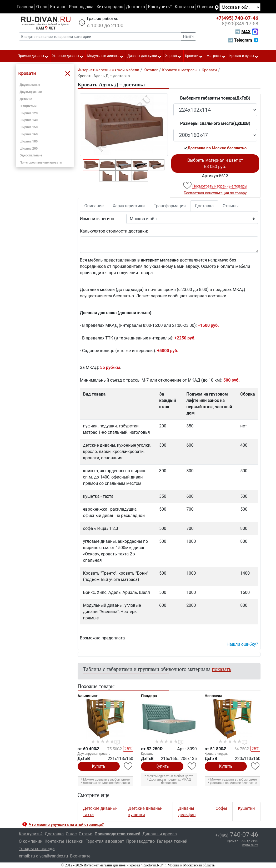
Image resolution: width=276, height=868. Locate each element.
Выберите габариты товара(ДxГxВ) (215, 98)
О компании (31, 841)
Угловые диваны (68, 56)
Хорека (173, 56)
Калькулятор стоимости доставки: (114, 231)
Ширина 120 (29, 113)
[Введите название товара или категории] (100, 36)
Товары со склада (37, 849)
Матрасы (216, 56)
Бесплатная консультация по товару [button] (215, 193)
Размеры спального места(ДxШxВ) (215, 123)
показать (222, 669)
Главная (25, 7)
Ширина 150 (29, 127)
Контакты (184, 7)
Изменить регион (97, 219)
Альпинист (88, 696)
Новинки (75, 841)
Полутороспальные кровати (41, 162)
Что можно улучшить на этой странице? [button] (66, 825)
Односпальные (31, 155)
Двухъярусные (31, 92)
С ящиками (28, 106)
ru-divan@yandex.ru (49, 856)
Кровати (194, 56)
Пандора (149, 696)
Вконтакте (80, 856)
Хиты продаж (110, 7)
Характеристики (129, 206)
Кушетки (246, 808)
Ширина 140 (29, 120)
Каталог (58, 7)
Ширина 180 (29, 141)
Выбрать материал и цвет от (215, 163)
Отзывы (205, 7)
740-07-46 (237, 18)
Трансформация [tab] (170, 206)
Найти (189, 36)
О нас (41, 7)
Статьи (86, 834)
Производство (141, 841)
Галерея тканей (172, 841)
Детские (26, 99)
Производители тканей (118, 834)
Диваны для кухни (145, 56)
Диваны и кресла (160, 834)
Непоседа (214, 696)
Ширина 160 (29, 134)
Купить (99, 766)
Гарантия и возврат (105, 841)
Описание (94, 206)
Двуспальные (30, 85)
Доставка (136, 7)
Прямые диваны (33, 56)
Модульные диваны (106, 56)
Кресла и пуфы (244, 56)
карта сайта (250, 845)
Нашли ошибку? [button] (242, 644)
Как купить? (160, 7)
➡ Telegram (243, 40)
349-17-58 (240, 24)
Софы (221, 808)
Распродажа (81, 7)
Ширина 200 (29, 149)
